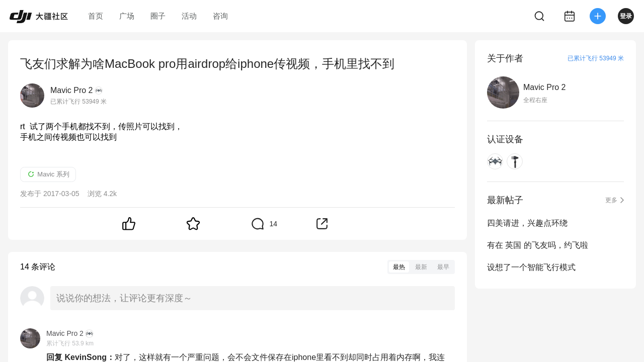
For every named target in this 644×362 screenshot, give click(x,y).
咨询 (220, 16)
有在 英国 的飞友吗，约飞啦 (538, 245)
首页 (96, 16)
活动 (189, 16)
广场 (127, 16)
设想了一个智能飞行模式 (531, 267)
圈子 (158, 16)
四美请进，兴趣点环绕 (527, 223)
